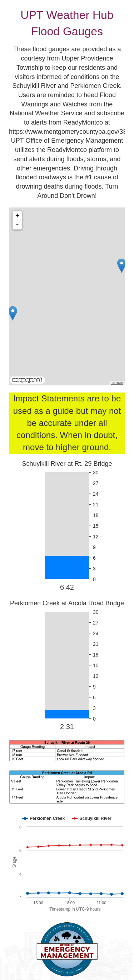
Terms (117, 383)
